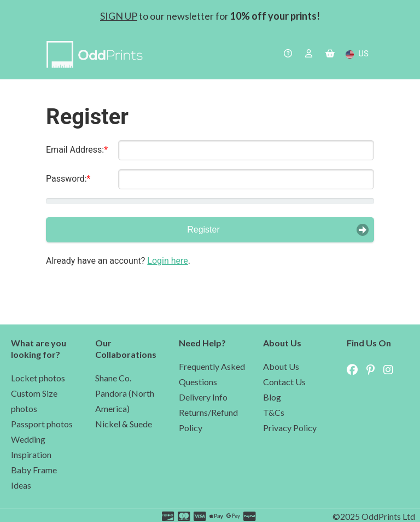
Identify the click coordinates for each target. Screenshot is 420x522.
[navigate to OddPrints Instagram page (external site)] (392, 370)
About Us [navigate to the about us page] (281, 366)
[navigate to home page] (97, 56)
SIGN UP (119, 16)
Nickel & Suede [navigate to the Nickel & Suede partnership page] (124, 424)
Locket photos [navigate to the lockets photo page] (38, 378)
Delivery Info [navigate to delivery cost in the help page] (203, 397)
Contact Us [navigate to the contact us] (284, 382)
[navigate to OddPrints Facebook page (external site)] (355, 370)
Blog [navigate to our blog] (272, 397)
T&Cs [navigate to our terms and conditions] (274, 412)
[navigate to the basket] (330, 54)
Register (203, 230)
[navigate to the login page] (309, 54)
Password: (66, 179)
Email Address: (75, 150)
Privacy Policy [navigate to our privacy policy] (290, 428)
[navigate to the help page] (288, 54)
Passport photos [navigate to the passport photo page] (42, 424)
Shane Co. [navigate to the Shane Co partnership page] (113, 378)
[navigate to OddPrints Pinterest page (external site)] (374, 370)
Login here (167, 261)
